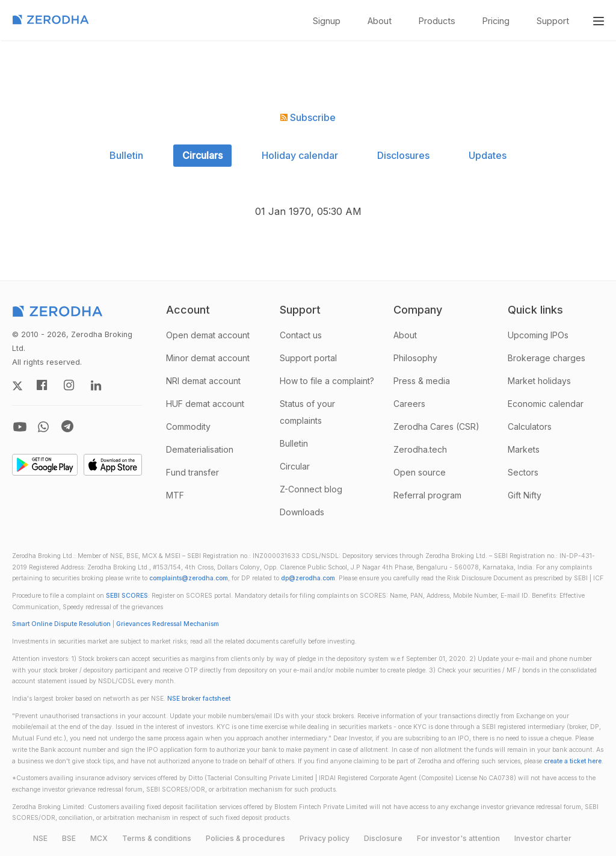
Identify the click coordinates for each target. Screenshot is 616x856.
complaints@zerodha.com (189, 578)
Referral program (427, 495)
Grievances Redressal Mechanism (168, 624)
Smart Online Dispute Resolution (61, 624)
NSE (40, 838)
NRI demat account (203, 381)
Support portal (308, 358)
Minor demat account (208, 358)
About (380, 21)
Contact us (301, 335)
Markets (524, 449)
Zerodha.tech (420, 449)
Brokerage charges (547, 358)
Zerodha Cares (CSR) (436, 426)
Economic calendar (546, 404)
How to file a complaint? (327, 381)
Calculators (530, 426)
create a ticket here (573, 761)
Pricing (496, 21)
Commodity (188, 426)
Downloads (302, 512)
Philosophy (415, 358)
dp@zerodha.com (308, 578)
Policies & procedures (245, 838)
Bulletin (126, 155)
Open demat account (208, 335)
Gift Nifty (525, 495)
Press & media (422, 381)
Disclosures (403, 155)
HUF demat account (205, 404)
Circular (295, 466)
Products (437, 21)
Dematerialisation (200, 449)
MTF (175, 495)
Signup (327, 21)
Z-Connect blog (311, 489)
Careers (409, 404)
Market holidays (539, 381)
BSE (69, 838)
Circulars (202, 155)
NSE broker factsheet (199, 699)
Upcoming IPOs (538, 335)
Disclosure (383, 838)
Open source (420, 472)
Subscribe (308, 117)
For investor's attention (458, 838)
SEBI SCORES (127, 596)
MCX (99, 838)
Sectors (523, 472)
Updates (488, 155)
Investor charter (543, 838)
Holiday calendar (300, 155)
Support (553, 21)
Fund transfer (192, 472)
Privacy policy (325, 838)
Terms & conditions (157, 838)
